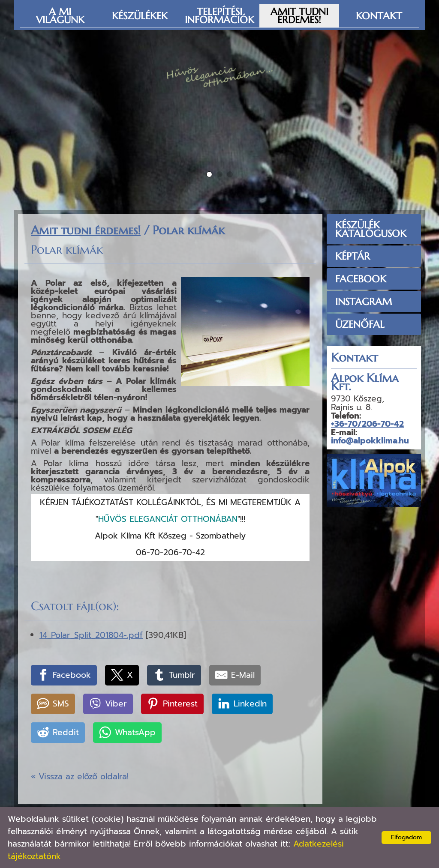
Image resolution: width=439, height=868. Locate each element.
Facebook (361, 279)
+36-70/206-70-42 (367, 424)
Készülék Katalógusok (371, 229)
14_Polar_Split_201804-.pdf (91, 635)
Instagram (364, 302)
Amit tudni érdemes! (86, 230)
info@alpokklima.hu (370, 441)
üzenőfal (360, 324)
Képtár (353, 256)
